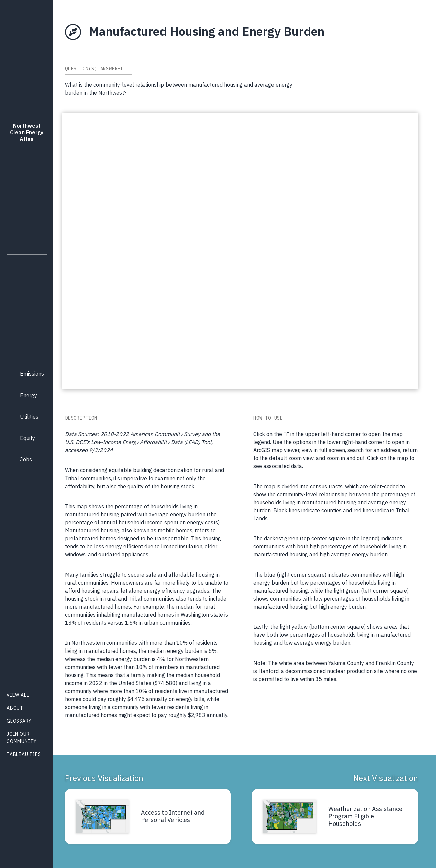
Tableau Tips (24, 754)
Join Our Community (22, 738)
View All (18, 695)
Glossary (19, 721)
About (15, 708)
